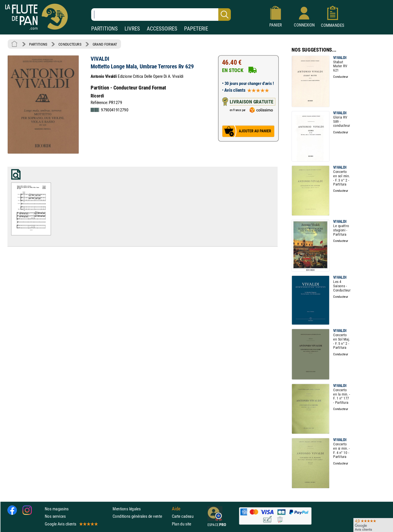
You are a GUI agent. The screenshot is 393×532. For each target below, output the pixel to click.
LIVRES (132, 29)
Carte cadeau (183, 516)
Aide (176, 509)
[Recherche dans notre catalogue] (161, 15)
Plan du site (182, 524)
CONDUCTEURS (70, 44)
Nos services (55, 516)
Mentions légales (127, 509)
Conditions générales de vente (141, 516)
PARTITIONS (104, 29)
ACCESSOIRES (162, 29)
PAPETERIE (196, 29)
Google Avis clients (71, 524)
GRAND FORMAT (105, 44)
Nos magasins (57, 509)
